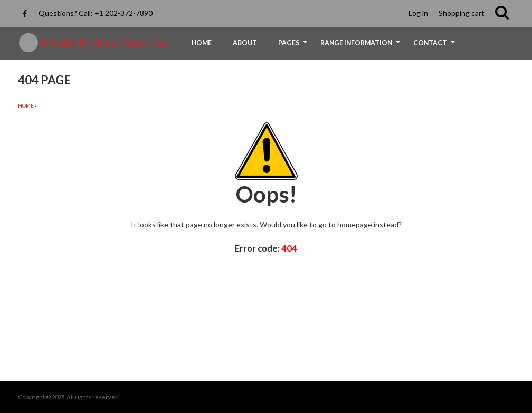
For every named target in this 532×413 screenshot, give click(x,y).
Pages (294, 47)
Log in (418, 13)
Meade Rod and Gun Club (106, 43)
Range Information (362, 47)
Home (202, 43)
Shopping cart (462, 13)
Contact (435, 47)
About (245, 43)
